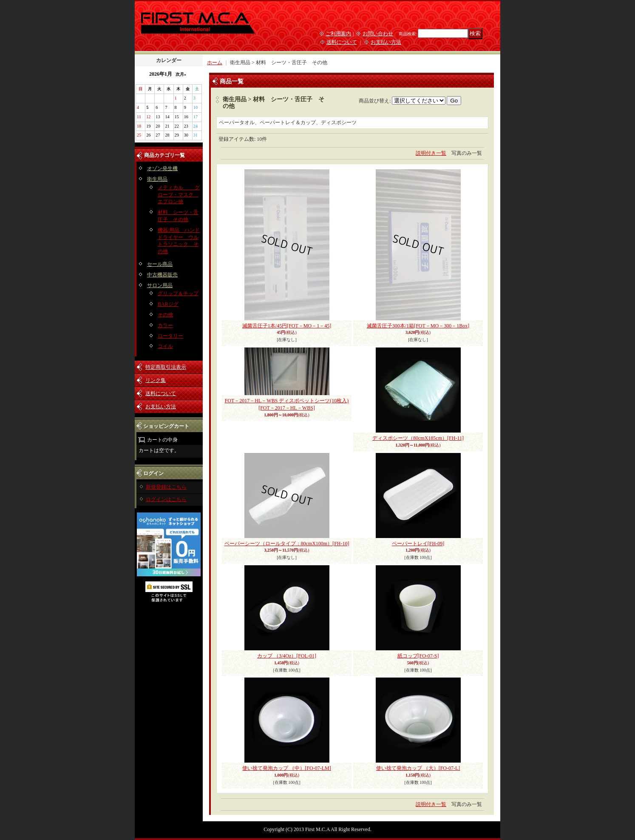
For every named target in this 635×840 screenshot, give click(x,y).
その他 (165, 315)
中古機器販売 (162, 275)
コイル (165, 346)
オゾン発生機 (162, 168)
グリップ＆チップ (178, 293)
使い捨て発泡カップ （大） (418, 768)
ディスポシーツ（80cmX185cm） (418, 438)
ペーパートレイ (418, 544)
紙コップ (418, 656)
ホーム (215, 63)
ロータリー (170, 336)
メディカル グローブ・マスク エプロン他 (179, 195)
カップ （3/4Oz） (287, 656)
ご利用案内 (338, 34)
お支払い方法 (386, 42)
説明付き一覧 (431, 153)
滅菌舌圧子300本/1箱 (418, 326)
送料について (342, 42)
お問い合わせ (378, 34)
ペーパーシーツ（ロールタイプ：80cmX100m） (287, 544)
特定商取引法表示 (166, 367)
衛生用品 (157, 179)
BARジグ (168, 304)
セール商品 (160, 264)
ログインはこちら (166, 499)
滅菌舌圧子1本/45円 (287, 326)
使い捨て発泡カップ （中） (286, 768)
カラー (165, 325)
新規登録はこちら (166, 487)
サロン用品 (160, 285)
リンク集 (156, 380)
